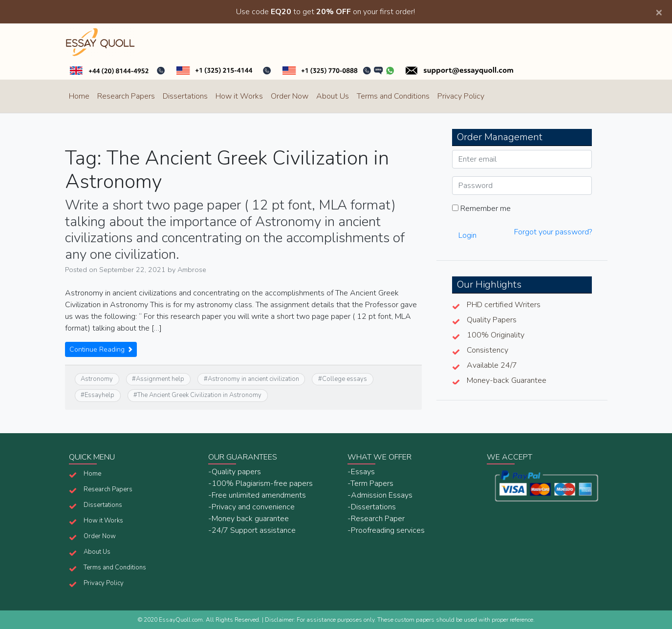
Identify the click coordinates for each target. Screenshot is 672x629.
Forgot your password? (553, 232)
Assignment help (160, 379)
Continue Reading (101, 349)
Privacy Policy (461, 96)
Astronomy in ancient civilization (253, 379)
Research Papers (126, 96)
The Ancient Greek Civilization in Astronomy (199, 395)
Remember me (481, 209)
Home (79, 96)
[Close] (659, 12)
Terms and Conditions (393, 96)
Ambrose (192, 270)
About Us (333, 96)
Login (467, 235)
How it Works (239, 96)
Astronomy (97, 379)
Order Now (290, 96)
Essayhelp (99, 395)
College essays (345, 379)
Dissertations (185, 96)
